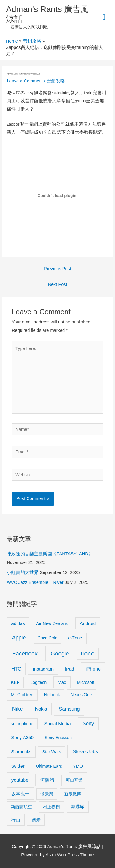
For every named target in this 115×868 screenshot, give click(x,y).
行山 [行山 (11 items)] (16, 820)
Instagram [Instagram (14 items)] (43, 669)
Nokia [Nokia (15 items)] (41, 709)
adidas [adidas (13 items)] (18, 623)
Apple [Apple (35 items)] (19, 638)
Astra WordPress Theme (70, 855)
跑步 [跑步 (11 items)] (36, 820)
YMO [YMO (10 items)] (78, 766)
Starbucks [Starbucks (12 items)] (21, 752)
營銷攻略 (56, 81)
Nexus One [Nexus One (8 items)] (81, 695)
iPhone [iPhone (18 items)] (93, 669)
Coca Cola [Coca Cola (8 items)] (47, 638)
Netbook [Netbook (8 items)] (52, 695)
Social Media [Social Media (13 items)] (57, 724)
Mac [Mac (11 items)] (62, 682)
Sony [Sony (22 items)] (88, 724)
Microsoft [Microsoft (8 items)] (85, 682)
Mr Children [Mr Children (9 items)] (22, 695)
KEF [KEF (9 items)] (15, 682)
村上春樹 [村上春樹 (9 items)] (51, 807)
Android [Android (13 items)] (88, 623)
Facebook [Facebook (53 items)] (25, 653)
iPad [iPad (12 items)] (70, 669)
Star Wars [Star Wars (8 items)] (52, 752)
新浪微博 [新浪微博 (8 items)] (73, 794)
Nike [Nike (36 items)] (18, 709)
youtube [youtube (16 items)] (20, 780)
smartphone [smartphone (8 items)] (22, 724)
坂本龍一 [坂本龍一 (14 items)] (20, 794)
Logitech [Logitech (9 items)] (38, 682)
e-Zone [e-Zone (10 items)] (75, 638)
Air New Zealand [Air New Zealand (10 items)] (52, 623)
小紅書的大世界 (23, 572)
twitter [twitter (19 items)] (18, 766)
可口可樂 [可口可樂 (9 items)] (74, 780)
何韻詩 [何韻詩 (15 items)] (47, 780)
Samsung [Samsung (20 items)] (69, 709)
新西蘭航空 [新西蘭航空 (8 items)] (21, 807)
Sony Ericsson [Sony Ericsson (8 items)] (58, 738)
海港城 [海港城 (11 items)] (78, 807)
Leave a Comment (25, 81)
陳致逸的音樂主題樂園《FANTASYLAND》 (50, 554)
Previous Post (57, 269)
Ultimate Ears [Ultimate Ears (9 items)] (49, 766)
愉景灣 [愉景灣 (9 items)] (47, 794)
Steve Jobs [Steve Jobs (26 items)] (85, 752)
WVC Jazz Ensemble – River (35, 582)
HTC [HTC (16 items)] (16, 669)
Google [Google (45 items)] (60, 653)
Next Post (57, 284)
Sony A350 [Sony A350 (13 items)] (22, 737)
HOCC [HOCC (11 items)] (88, 654)
